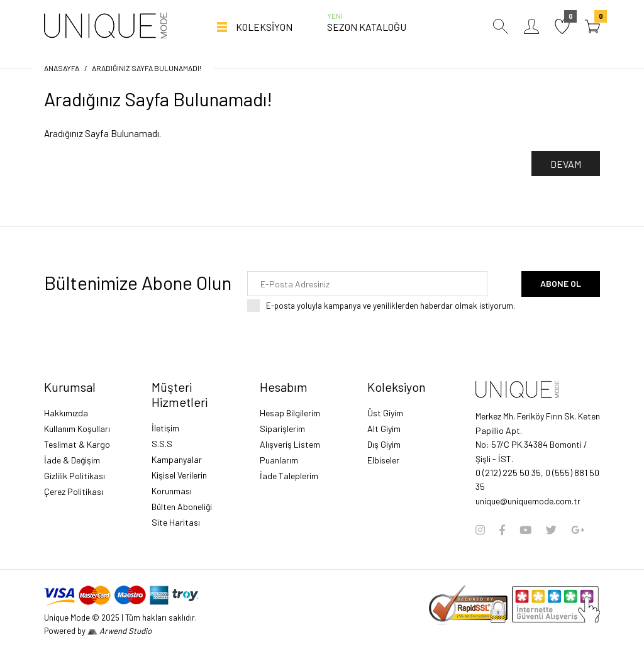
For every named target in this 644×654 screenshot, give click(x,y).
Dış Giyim (384, 444)
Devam (566, 164)
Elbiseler (383, 460)
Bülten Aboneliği (182, 507)
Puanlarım (279, 460)
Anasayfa (62, 68)
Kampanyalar (177, 459)
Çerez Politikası (74, 491)
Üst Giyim (385, 413)
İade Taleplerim (289, 476)
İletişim (165, 428)
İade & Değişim (72, 460)
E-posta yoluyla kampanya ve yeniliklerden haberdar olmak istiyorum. (391, 306)
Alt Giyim (384, 429)
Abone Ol (561, 283)
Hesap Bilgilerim (290, 413)
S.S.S (162, 444)
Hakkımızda (66, 413)
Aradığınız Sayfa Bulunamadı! (147, 68)
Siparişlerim (282, 429)
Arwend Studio (119, 631)
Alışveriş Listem (290, 444)
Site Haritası (176, 522)
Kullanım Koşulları (77, 429)
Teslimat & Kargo (77, 444)
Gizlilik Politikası (75, 476)
